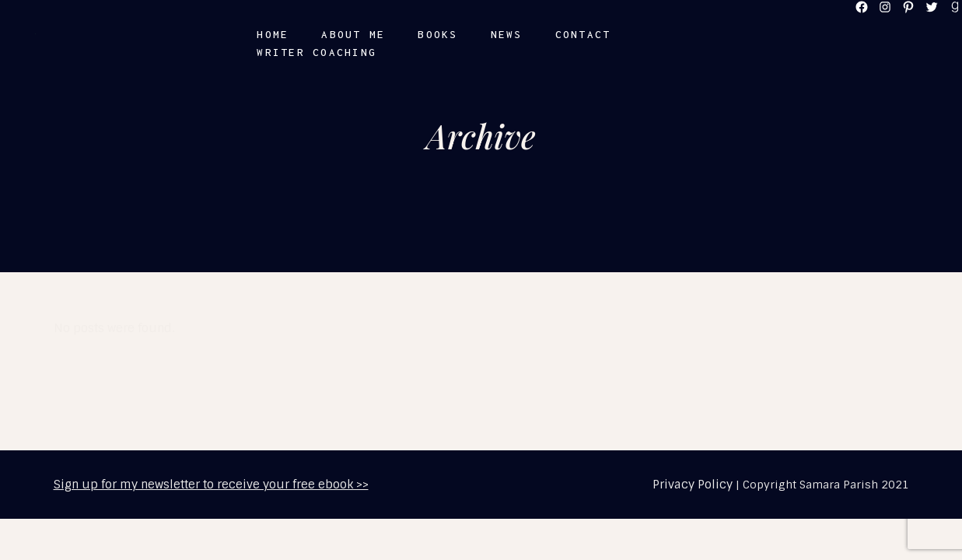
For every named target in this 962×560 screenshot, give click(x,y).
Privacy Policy (693, 485)
